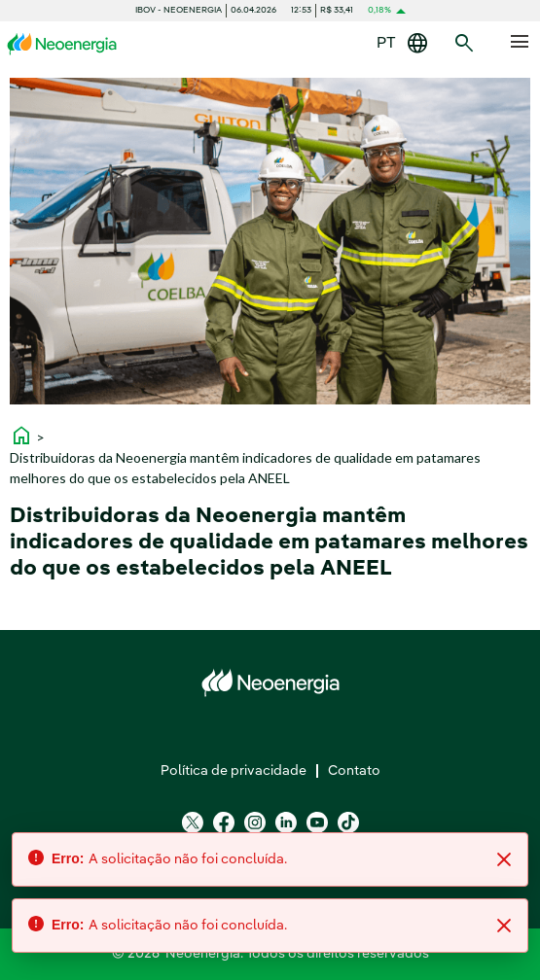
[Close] (504, 859)
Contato (354, 771)
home (21, 436)
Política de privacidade (234, 771)
